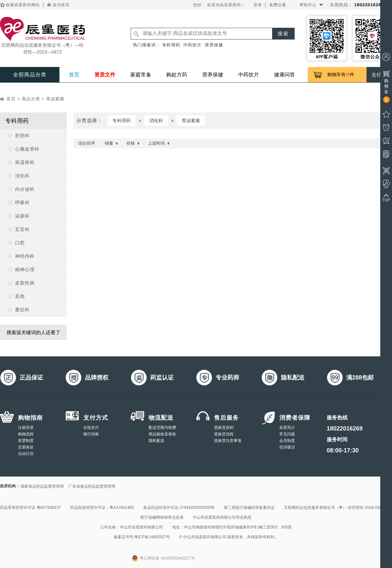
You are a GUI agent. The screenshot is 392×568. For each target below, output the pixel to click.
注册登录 (26, 428)
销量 (112, 143)
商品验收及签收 (162, 434)
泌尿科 (22, 216)
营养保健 (214, 45)
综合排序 (87, 143)
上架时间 (159, 143)
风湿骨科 (25, 162)
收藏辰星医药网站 (23, 5)
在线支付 (91, 428)
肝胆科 (22, 136)
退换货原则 (224, 428)
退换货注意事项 (228, 441)
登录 (258, 5)
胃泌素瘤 (55, 99)
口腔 (20, 243)
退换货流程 (224, 434)
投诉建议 (287, 447)
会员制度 (287, 441)
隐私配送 (156, 441)
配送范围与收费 (162, 428)
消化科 (22, 176)
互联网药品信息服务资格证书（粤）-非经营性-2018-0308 (334, 508)
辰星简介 (287, 428)
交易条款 (26, 447)
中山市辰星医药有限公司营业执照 (222, 517)
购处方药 (177, 75)
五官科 (22, 229)
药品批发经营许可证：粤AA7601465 (102, 508)
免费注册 (278, 5)
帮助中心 (308, 5)
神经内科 (25, 256)
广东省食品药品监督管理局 (92, 486)
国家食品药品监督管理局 (42, 486)
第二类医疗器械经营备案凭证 (249, 508)
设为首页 (61, 5)
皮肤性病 (25, 283)
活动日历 (26, 454)
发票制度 (26, 441)
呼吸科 (22, 203)
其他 (20, 296)
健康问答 (285, 75)
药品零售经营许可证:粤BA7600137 (30, 508)
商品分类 (31, 99)
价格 (133, 143)
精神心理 (25, 269)
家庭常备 (141, 75)
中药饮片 (192, 45)
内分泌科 (25, 189)
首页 (74, 75)
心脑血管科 (27, 149)
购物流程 (26, 434)
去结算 (379, 75)
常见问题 (287, 434)
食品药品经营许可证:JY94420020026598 (179, 508)
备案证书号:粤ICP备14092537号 (142, 537)
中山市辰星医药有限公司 (141, 527)
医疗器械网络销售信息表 (162, 517)
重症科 (22, 310)
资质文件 (105, 75)
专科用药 (171, 45)
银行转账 (91, 434)
